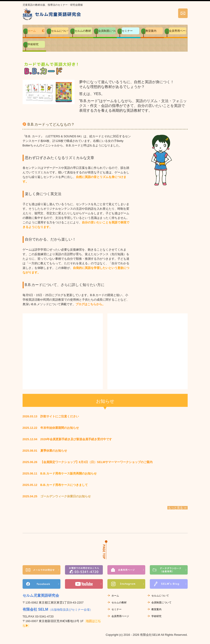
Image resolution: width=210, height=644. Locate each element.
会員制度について (107, 31)
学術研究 (33, 44)
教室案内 (151, 31)
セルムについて (60, 31)
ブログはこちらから (89, 304)
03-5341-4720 (44, 616)
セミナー (127, 31)
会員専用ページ (178, 31)
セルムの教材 (83, 31)
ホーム (32, 31)
